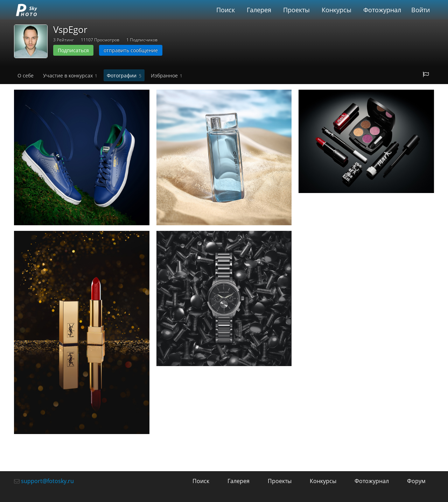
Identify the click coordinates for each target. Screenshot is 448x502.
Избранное (167, 75)
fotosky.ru (26, 10)
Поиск (226, 10)
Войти (421, 10)
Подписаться (73, 50)
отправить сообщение (131, 50)
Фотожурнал (382, 10)
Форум (416, 481)
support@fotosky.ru (47, 481)
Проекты (296, 10)
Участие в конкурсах (70, 75)
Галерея (259, 10)
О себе (26, 75)
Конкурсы (337, 10)
